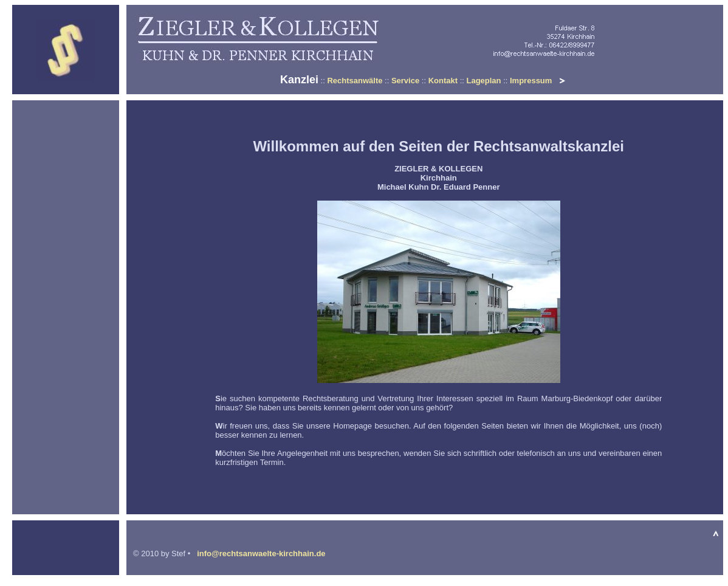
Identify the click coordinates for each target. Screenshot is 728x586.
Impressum (531, 81)
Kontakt (443, 81)
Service (405, 81)
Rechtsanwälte (355, 81)
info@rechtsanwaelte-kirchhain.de (260, 553)
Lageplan (483, 81)
